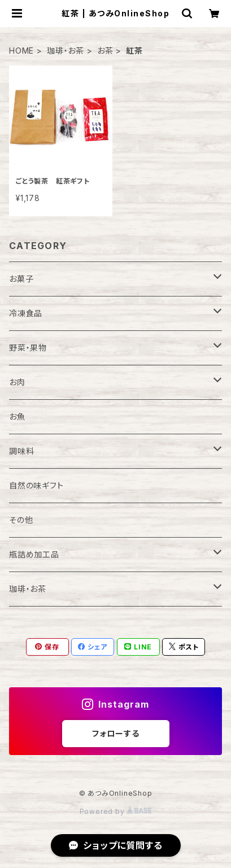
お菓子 (21, 279)
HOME (21, 51)
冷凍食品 (26, 313)
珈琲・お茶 (66, 51)
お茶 (105, 51)
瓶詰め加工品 (34, 554)
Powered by (116, 811)
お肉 (17, 382)
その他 (21, 520)
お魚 (17, 416)
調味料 (21, 451)
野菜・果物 (28, 348)
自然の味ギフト (36, 485)
